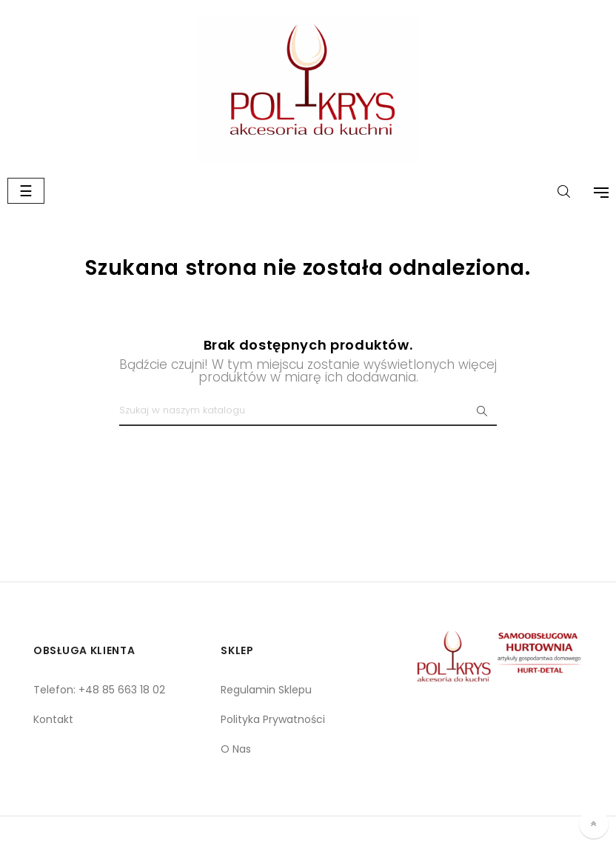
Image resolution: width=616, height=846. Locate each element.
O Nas (236, 749)
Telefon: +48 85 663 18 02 (99, 690)
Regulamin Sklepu (266, 690)
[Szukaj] (308, 411)
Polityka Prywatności (273, 719)
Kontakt (53, 719)
